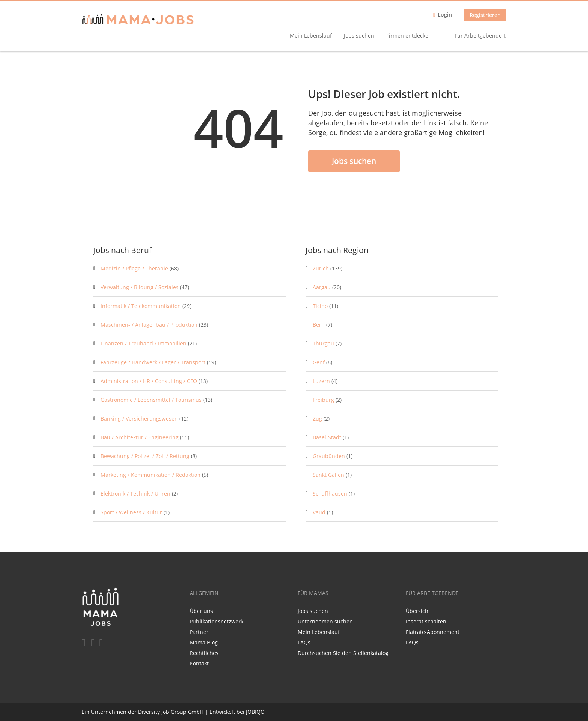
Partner (199, 632)
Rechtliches (204, 653)
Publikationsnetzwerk (217, 621)
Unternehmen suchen (325, 621)
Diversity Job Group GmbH (171, 712)
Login (445, 14)
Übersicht (418, 611)
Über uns (201, 611)
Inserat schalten (426, 621)
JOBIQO (255, 712)
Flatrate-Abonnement (433, 632)
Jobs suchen (359, 35)
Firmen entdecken (409, 35)
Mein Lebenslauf (311, 35)
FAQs (304, 642)
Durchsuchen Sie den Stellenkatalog (343, 653)
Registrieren (485, 15)
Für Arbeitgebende (478, 35)
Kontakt (199, 663)
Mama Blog (204, 642)
